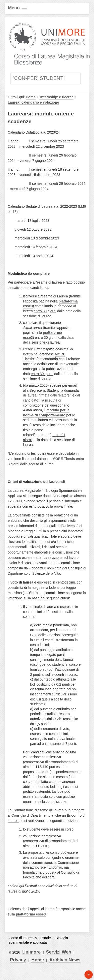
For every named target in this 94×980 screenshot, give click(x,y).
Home (31, 97)
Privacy (18, 960)
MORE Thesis (64, 459)
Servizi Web (59, 952)
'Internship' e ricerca (56, 97)
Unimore (31, 952)
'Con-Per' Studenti (39, 78)
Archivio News (65, 960)
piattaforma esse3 (31, 914)
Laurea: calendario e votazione (33, 102)
